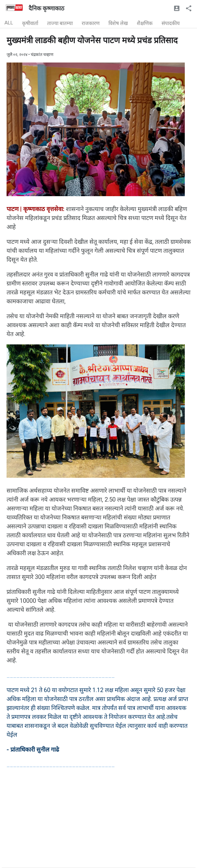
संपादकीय (171, 23)
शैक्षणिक (145, 23)
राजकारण (91, 23)
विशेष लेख (118, 23)
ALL (9, 23)
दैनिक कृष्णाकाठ (46, 8)
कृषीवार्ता (30, 23)
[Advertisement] (99, 826)
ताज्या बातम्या (60, 23)
